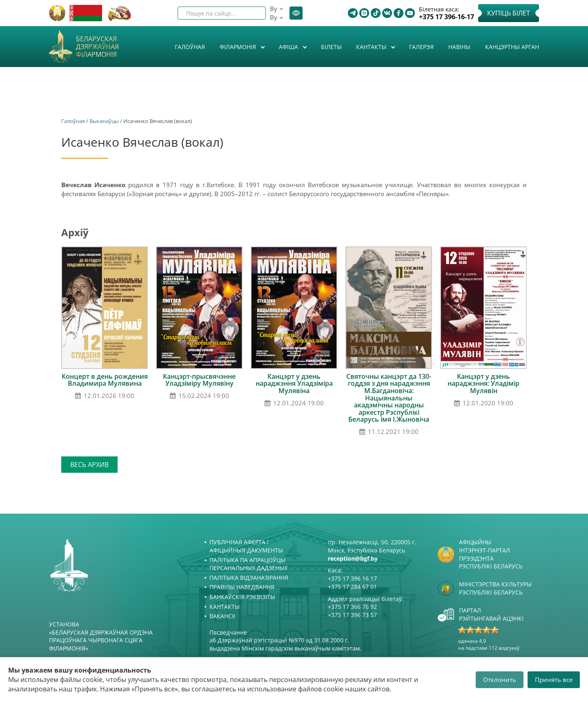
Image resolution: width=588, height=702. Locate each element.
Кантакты (372, 47)
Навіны (459, 47)
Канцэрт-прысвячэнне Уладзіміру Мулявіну (199, 380)
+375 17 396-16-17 (447, 17)
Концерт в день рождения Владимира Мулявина (105, 380)
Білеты (331, 47)
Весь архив (89, 465)
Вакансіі (222, 616)
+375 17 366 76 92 (352, 607)
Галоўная (190, 47)
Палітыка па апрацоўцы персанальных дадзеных (248, 564)
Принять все (554, 680)
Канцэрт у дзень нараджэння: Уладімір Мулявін (483, 383)
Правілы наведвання (242, 587)
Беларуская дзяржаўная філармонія (97, 47)
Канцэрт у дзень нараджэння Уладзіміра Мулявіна (294, 383)
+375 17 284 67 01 (352, 587)
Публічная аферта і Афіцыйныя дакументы (246, 546)
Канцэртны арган (512, 47)
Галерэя (421, 47)
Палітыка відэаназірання (249, 578)
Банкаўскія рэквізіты (242, 597)
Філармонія (239, 47)
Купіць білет (509, 13)
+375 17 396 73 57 (352, 615)
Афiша (289, 47)
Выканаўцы (104, 121)
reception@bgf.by (353, 558)
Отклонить (500, 680)
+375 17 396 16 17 (352, 578)
